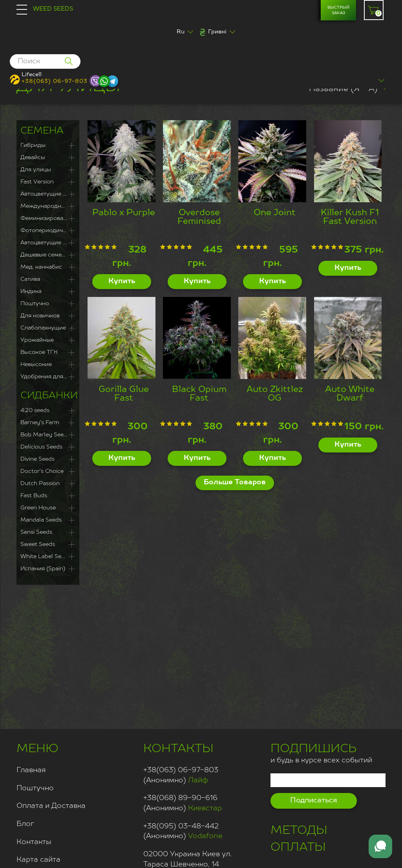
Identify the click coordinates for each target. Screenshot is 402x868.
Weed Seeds (53, 9)
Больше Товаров (235, 482)
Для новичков (40, 316)
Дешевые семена (44, 255)
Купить (122, 281)
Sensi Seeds (36, 532)
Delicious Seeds (41, 447)
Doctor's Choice (42, 471)
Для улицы (36, 170)
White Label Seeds (46, 557)
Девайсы (33, 157)
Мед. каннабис (41, 267)
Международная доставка (48, 206)
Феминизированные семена (48, 218)
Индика (31, 291)
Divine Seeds (37, 459)
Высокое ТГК (39, 352)
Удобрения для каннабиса (48, 377)
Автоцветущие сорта (48, 243)
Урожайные (37, 340)
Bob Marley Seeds (45, 435)
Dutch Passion (40, 483)
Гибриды (33, 145)
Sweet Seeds (38, 544)
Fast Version (37, 182)
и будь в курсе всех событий (321, 752)
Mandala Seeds (41, 520)
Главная (31, 770)
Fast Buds (34, 496)
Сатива (30, 279)
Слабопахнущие (43, 328)
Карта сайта (38, 860)
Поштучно (35, 304)
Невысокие (36, 364)
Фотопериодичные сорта (48, 231)
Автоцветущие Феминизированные (48, 194)
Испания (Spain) (43, 569)
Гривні (217, 32)
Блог (25, 824)
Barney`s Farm (40, 423)
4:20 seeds (35, 410)
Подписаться (314, 800)
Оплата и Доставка (51, 806)
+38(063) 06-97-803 (55, 81)
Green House (38, 508)
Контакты (34, 842)
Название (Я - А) (343, 89)
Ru (181, 32)
